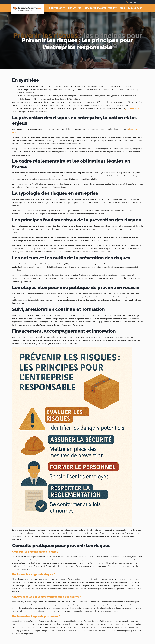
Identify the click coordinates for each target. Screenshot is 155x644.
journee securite (132, 108)
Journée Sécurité (56, 8)
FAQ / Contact (135, 8)
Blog (122, 8)
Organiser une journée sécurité (101, 8)
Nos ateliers (75, 8)
